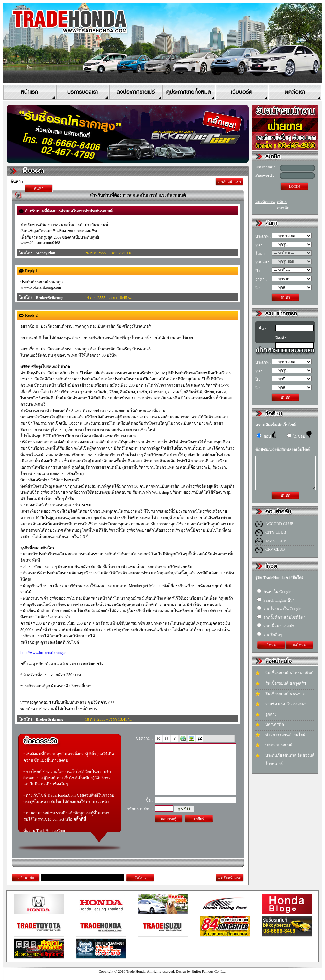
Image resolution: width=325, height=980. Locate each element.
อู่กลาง (271, 714)
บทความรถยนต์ (279, 745)
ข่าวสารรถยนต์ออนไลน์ (285, 735)
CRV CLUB (275, 549)
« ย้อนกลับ (26, 878)
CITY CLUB (276, 532)
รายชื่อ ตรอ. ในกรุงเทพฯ (286, 704)
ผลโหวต (299, 645)
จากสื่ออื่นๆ (269, 635)
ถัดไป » (140, 878)
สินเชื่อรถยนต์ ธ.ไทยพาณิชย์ (289, 673)
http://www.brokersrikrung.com (45, 653)
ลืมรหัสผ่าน (265, 202)
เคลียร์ (199, 829)
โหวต (271, 645)
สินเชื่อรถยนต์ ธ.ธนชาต (285, 694)
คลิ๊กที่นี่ (80, 819)
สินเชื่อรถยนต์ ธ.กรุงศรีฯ (286, 683)
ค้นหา (39, 188)
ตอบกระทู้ (169, 829)
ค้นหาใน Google (274, 592)
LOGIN (294, 186)
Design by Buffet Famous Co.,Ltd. (201, 971)
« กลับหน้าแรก (229, 182)
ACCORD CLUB (279, 524)
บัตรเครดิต (275, 724)
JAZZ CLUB (276, 541)
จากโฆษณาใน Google (279, 609)
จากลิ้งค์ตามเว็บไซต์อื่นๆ (281, 617)
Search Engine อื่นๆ (276, 600)
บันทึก (285, 397)
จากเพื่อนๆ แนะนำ (276, 626)
